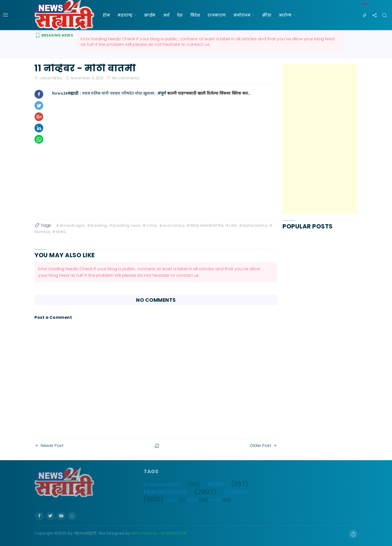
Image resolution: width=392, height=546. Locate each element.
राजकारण (217, 15)
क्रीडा (267, 15)
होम (106, 15)
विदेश (195, 15)
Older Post (264, 446)
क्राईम (150, 15)
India (216, 484)
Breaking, (97, 225)
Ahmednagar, (70, 225)
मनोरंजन (242, 15)
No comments (126, 78)
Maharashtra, (253, 225)
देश (180, 15)
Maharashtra (165, 492)
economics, (172, 225)
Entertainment (162, 485)
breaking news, (125, 225)
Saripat (171, 500)
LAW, (231, 225)
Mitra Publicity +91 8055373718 (159, 533)
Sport (192, 500)
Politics (236, 492)
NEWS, (59, 232)
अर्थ (166, 15)
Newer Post (49, 446)
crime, (150, 225)
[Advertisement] (320, 139)
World (215, 500)
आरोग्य (285, 15)
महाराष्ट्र (125, 15)
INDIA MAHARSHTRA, (205, 225)
